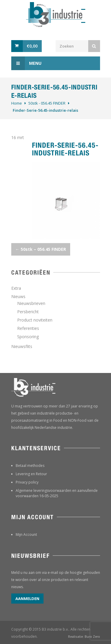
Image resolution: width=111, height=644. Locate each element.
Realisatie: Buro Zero (84, 637)
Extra (16, 288)
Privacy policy (27, 482)
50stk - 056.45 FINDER (47, 103)
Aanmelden (27, 599)
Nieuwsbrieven (31, 303)
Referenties (28, 328)
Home (17, 103)
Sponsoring (28, 337)
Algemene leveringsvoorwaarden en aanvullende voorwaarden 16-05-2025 (57, 493)
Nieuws (18, 296)
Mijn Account (26, 534)
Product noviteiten (35, 320)
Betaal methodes (30, 466)
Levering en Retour (31, 474)
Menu (26, 63)
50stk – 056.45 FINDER (41, 249)
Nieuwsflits (22, 346)
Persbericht (28, 312)
